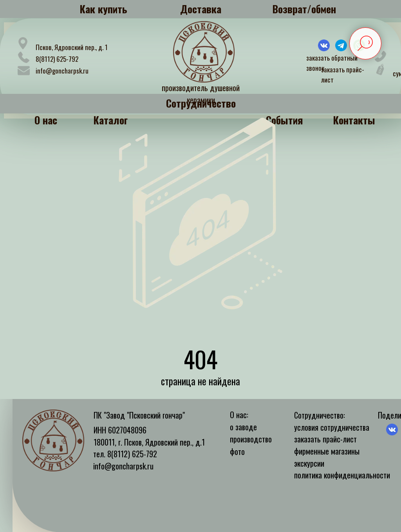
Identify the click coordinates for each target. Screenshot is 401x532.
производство (251, 439)
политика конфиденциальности (342, 475)
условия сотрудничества (332, 427)
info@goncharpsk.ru (62, 71)
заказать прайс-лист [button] (325, 439)
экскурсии (309, 463)
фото (237, 451)
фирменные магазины (327, 451)
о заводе (243, 427)
